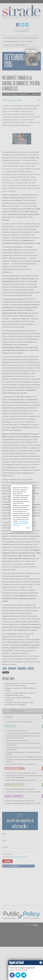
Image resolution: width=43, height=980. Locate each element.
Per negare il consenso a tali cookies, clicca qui (21, 523)
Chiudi (28, 528)
